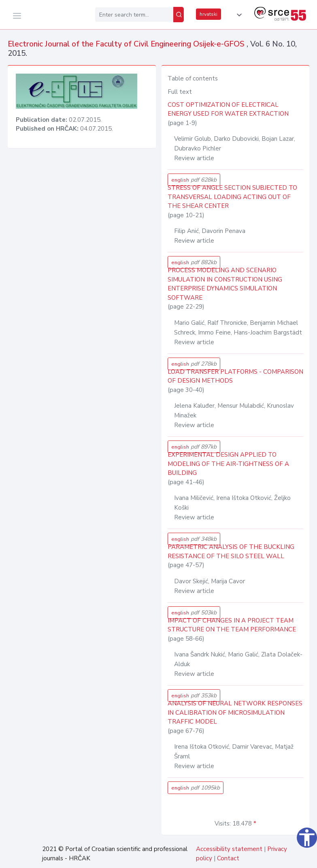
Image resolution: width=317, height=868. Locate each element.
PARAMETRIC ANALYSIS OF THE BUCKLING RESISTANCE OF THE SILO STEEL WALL (231, 551)
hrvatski (208, 14)
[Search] (179, 15)
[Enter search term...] (134, 15)
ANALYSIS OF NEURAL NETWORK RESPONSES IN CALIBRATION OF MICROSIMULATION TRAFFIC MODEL (235, 712)
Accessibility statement (229, 849)
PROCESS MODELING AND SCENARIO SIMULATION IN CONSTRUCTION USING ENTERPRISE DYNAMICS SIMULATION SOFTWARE (225, 284)
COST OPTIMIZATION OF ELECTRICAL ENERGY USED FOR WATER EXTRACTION (228, 109)
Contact (228, 858)
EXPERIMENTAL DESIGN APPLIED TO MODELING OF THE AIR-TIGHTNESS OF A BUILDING (228, 464)
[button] (238, 15)
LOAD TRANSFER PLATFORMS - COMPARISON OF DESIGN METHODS (235, 376)
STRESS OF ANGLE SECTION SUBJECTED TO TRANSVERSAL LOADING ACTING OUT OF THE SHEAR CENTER (232, 197)
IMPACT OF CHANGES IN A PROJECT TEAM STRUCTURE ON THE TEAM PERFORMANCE (232, 625)
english (194, 180)
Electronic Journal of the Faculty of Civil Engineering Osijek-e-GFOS (127, 44)
